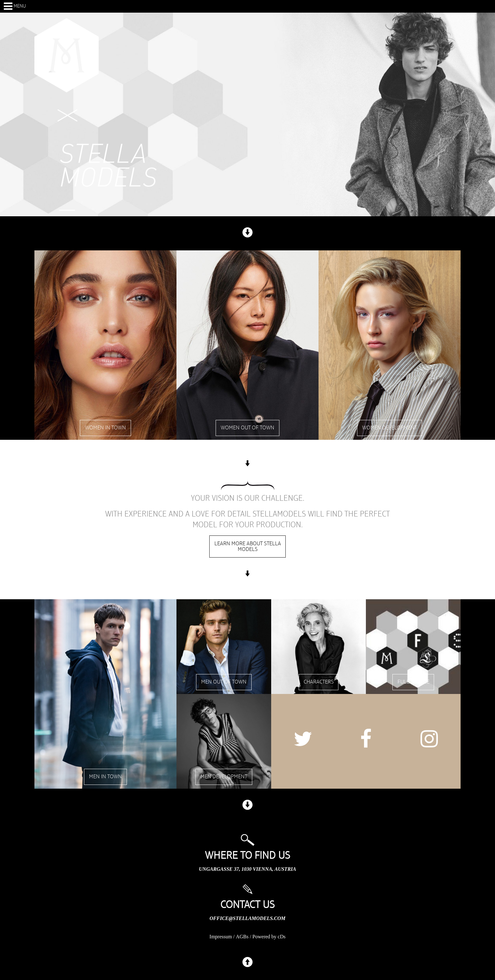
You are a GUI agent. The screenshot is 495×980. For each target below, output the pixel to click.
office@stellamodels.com (247, 918)
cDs (282, 937)
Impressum (221, 937)
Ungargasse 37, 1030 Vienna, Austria (247, 869)
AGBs (242, 937)
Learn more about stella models (248, 547)
